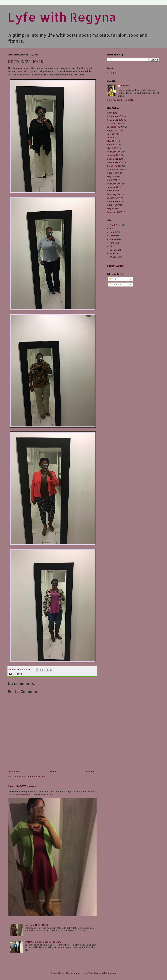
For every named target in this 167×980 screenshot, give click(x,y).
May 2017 (112, 141)
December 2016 (115, 159)
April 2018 (112, 113)
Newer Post (15, 771)
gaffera (89, 973)
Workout (114, 257)
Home (53, 771)
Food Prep (115, 225)
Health (113, 232)
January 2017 (114, 155)
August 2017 (113, 130)
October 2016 (114, 166)
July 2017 (112, 134)
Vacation (114, 250)
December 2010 (115, 201)
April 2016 (112, 180)
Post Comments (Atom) (33, 777)
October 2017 (114, 123)
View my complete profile (121, 100)
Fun (111, 229)
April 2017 (112, 145)
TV (111, 246)
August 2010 (113, 205)
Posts (113, 279)
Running (114, 239)
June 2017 (112, 138)
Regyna (125, 86)
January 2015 (114, 187)
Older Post (90, 771)
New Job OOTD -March (22, 786)
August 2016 (113, 173)
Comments (116, 284)
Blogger (112, 973)
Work (112, 253)
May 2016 (112, 177)
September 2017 (115, 127)
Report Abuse (115, 266)
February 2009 (115, 212)
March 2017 (113, 148)
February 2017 (114, 152)
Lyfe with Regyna (62, 17)
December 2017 (115, 116)
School (113, 243)
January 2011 (114, 198)
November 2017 (115, 120)
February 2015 (114, 184)
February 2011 (114, 194)
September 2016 (116, 169)
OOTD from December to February (43, 942)
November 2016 (115, 162)
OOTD (19, 674)
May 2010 (112, 208)
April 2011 (112, 191)
